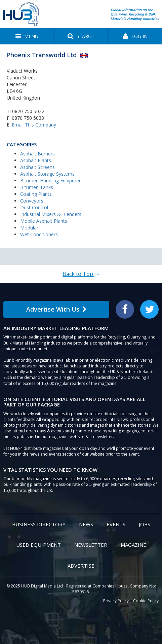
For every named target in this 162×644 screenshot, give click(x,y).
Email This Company (34, 125)
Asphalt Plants (36, 160)
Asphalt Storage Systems (47, 174)
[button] (27, 36)
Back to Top (81, 274)
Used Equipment (38, 545)
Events (116, 524)
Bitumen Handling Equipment (52, 181)
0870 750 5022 (28, 111)
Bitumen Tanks (37, 187)
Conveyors (32, 201)
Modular (29, 228)
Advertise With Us (56, 309)
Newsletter (91, 545)
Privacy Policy (116, 601)
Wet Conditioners (39, 234)
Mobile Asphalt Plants (44, 221)
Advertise (81, 566)
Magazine (133, 545)
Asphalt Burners (37, 154)
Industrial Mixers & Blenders (51, 214)
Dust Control (34, 207)
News (86, 524)
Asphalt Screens (37, 167)
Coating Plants (36, 194)
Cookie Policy (146, 601)
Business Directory (39, 524)
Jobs (145, 524)
